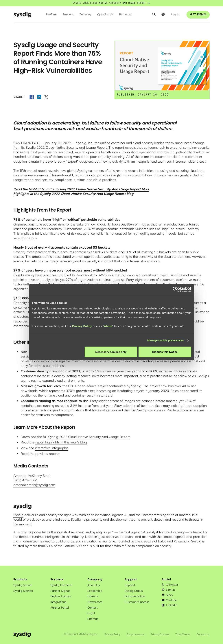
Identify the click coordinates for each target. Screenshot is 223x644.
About (108, 326)
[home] (22, 15)
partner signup (60, 591)
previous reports (47, 454)
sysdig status (134, 591)
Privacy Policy (82, 326)
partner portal (60, 608)
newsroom (95, 602)
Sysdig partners (61, 585)
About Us (94, 585)
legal (91, 613)
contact (92, 608)
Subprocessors (136, 634)
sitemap (93, 619)
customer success (137, 602)
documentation (135, 596)
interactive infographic (52, 448)
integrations (58, 602)
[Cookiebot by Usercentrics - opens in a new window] (175, 289)
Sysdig (18, 515)
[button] (51, 15)
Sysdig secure (23, 585)
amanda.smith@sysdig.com (34, 485)
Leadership (95, 591)
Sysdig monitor (23, 591)
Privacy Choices (160, 634)
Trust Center (183, 634)
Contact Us (203, 634)
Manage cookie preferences (166, 340)
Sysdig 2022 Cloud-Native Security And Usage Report (89, 437)
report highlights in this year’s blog (61, 442)
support (130, 585)
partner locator (61, 596)
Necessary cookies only (111, 352)
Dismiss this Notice (165, 352)
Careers (93, 596)
